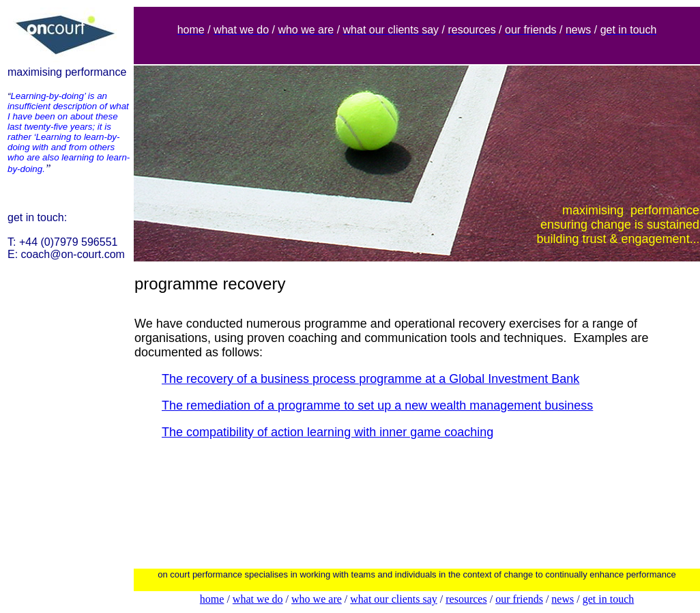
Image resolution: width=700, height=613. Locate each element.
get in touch (609, 599)
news (563, 599)
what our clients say (394, 599)
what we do (258, 599)
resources (466, 599)
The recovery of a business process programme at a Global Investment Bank (370, 379)
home (212, 599)
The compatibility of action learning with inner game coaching (327, 432)
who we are (317, 599)
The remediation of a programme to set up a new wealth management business (377, 405)
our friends (519, 599)
